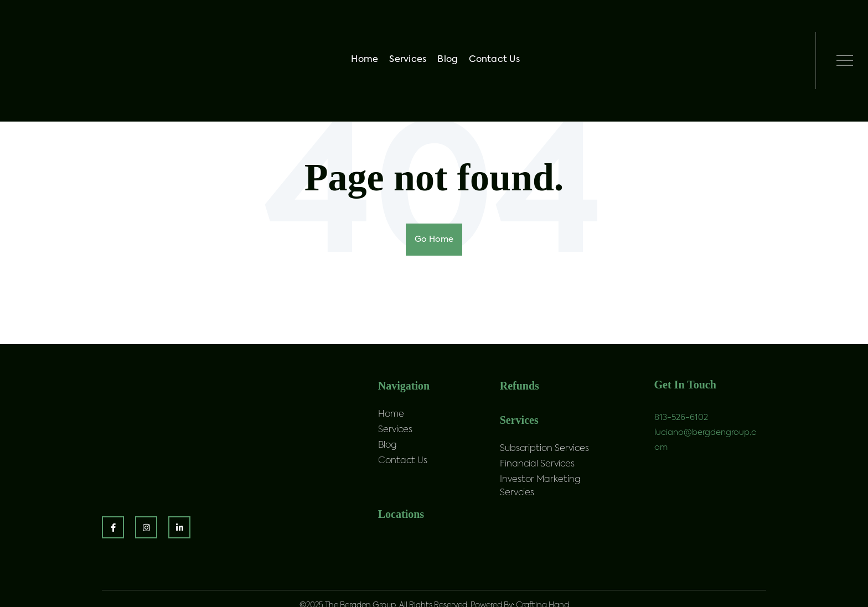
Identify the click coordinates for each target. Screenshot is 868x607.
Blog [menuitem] (451, 32)
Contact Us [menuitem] (498, 32)
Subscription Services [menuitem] (544, 456)
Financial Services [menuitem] (537, 472)
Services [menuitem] (411, 32)
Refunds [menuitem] (520, 386)
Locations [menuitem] (401, 522)
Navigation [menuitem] (404, 386)
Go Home (434, 240)
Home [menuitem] (368, 32)
